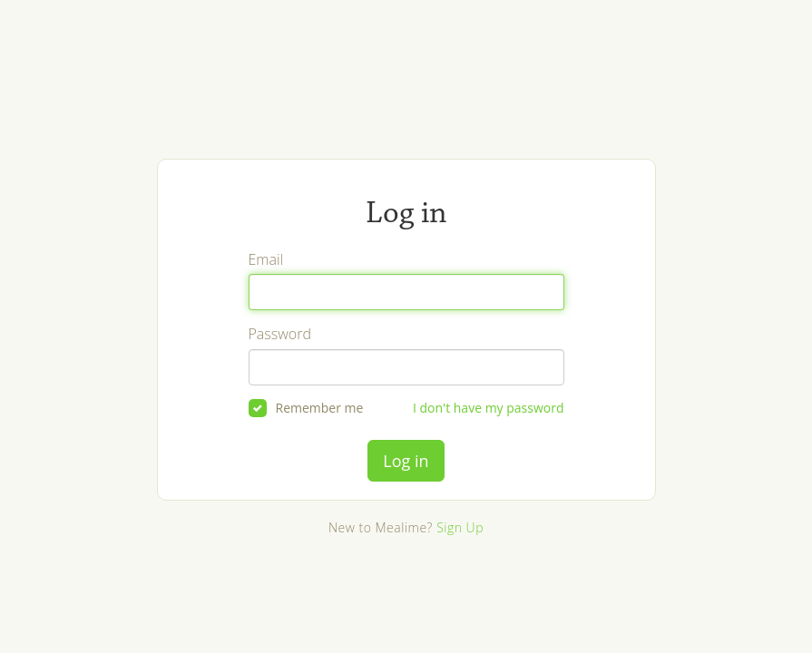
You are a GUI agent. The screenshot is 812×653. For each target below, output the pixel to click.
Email (266, 259)
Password (280, 334)
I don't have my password (489, 408)
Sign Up (460, 527)
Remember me (306, 408)
